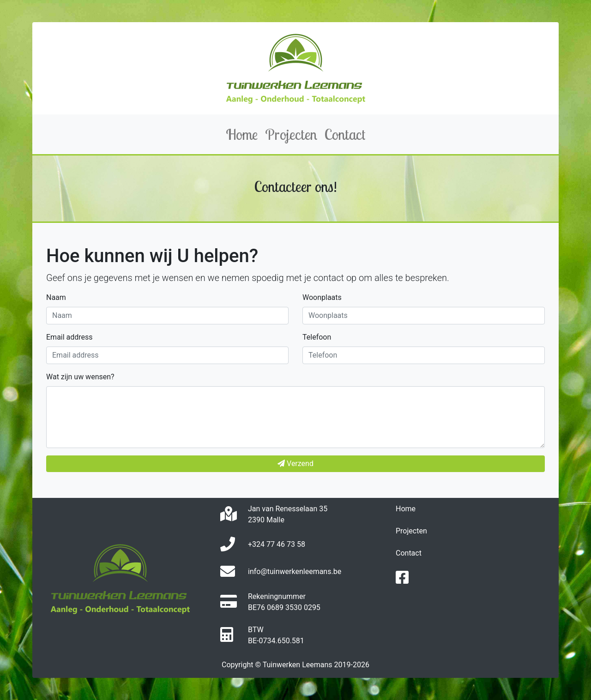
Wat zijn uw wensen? (80, 377)
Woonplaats (322, 297)
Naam (56, 297)
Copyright (237, 665)
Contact (409, 553)
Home (406, 509)
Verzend (295, 464)
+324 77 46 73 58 (277, 544)
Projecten (411, 531)
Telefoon (317, 337)
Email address (69, 337)
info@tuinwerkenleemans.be (295, 571)
